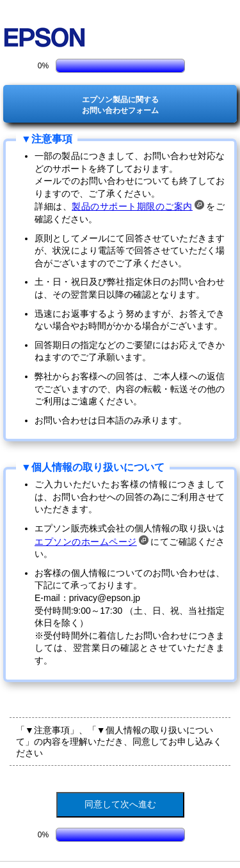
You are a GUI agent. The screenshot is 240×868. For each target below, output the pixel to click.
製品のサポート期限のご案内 (138, 206)
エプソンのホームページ (92, 542)
